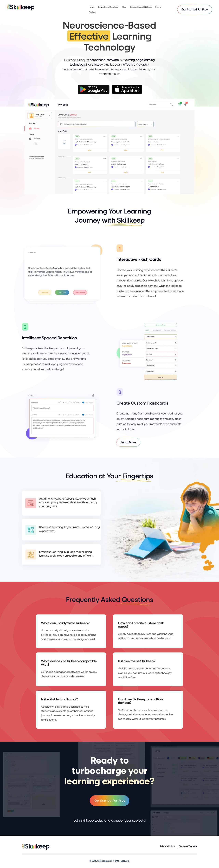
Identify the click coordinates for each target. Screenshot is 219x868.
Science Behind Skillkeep (141, 7)
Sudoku (92, 12)
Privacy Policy (168, 846)
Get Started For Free (195, 9)
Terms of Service (188, 846)
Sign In (158, 7)
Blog (124, 7)
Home (92, 7)
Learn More (128, 442)
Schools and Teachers (108, 7)
